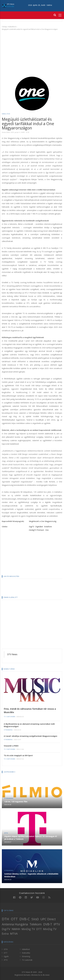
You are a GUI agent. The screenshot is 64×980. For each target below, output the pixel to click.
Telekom (36, 924)
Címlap (4, 27)
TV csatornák (10, 717)
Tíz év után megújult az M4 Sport (18, 755)
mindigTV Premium (36, 530)
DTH (5, 919)
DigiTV (32, 527)
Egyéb (6, 956)
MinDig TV (28, 929)
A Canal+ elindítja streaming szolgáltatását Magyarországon (31, 736)
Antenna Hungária (15, 924)
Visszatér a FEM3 (11, 746)
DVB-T (48, 924)
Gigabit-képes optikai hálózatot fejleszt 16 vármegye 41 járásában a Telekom (31, 838)
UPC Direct (48, 919)
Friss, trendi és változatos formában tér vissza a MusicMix (30, 711)
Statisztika (26, 953)
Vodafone (48, 527)
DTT (39, 929)
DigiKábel (39, 527)
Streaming (8, 730)
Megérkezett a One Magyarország (43, 521)
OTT (14, 919)
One (47, 530)
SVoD (35, 919)
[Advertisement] (32, 50)
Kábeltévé (12, 27)
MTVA (14, 934)
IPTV (6, 833)
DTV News (12, 654)
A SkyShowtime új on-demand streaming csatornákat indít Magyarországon (29, 725)
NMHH (16, 929)
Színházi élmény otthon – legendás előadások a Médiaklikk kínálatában (31, 875)
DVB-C (25, 919)
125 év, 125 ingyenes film (16, 802)
